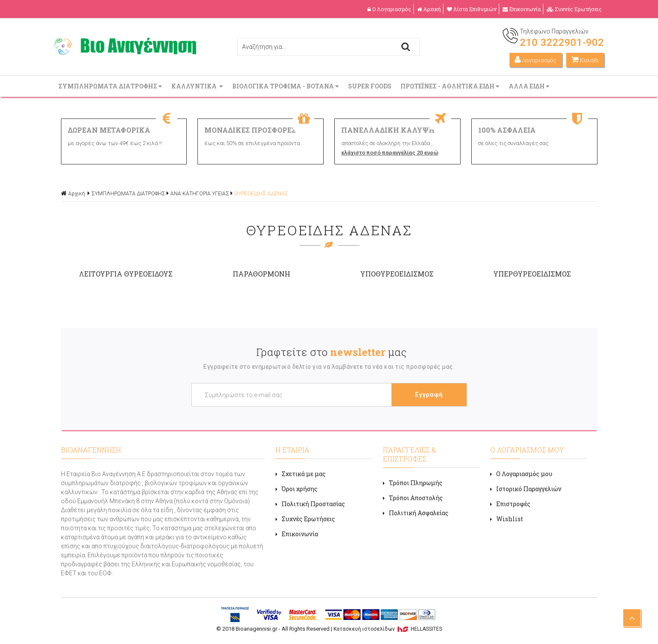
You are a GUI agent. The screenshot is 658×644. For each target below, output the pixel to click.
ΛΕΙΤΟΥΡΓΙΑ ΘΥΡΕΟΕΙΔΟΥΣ (126, 274)
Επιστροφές (510, 504)
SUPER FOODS (370, 86)
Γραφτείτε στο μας (331, 352)
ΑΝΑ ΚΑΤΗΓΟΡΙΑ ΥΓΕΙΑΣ (200, 194)
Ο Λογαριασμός (389, 9)
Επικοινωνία (522, 9)
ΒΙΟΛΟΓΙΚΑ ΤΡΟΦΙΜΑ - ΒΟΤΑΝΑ (286, 86)
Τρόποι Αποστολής (413, 498)
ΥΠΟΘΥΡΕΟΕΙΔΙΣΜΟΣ (397, 274)
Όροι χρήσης (297, 489)
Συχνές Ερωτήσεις (574, 9)
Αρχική (429, 9)
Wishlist (507, 519)
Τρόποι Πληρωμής (413, 483)
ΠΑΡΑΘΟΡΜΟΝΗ (261, 274)
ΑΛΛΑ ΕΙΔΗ (530, 86)
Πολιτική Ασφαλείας (416, 513)
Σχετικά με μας (301, 474)
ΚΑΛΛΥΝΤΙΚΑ (198, 86)
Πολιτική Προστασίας (310, 504)
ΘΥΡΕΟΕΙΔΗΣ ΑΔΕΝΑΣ (261, 194)
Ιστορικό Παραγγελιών (526, 489)
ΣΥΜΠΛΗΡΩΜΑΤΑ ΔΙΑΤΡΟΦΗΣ (111, 86)
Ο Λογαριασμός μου (521, 474)
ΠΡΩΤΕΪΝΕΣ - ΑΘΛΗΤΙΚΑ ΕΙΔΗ (451, 86)
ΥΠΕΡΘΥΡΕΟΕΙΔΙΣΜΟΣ (532, 274)
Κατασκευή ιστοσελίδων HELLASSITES (388, 629)
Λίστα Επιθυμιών (472, 9)
